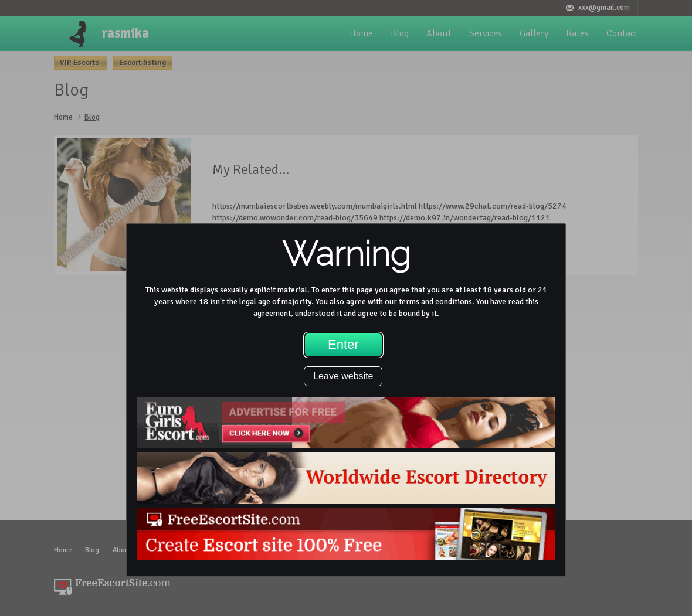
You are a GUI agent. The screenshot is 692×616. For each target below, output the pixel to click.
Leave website (343, 376)
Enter (343, 344)
